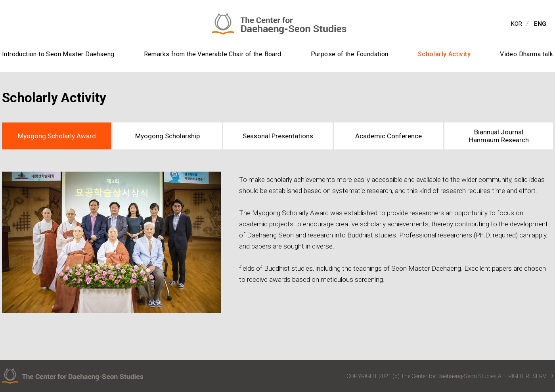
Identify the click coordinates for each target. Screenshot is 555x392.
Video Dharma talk (526, 54)
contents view (0, 0)
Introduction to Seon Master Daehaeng (58, 54)
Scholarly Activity (444, 54)
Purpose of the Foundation (350, 54)
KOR (517, 24)
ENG (540, 24)
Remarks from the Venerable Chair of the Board (213, 54)
